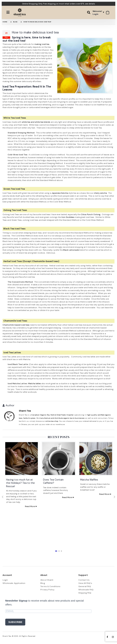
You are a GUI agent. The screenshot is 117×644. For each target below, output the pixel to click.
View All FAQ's (85, 583)
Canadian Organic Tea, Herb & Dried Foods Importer (52, 415)
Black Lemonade (71, 250)
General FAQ (85, 586)
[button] (89, 12)
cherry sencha (100, 193)
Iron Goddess (68, 217)
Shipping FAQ (85, 593)
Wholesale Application (14, 583)
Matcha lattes (35, 384)
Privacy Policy (47, 590)
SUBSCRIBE (15, 622)
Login (5, 580)
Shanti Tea (25, 411)
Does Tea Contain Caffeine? (53, 481)
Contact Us (84, 580)
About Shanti (47, 580)
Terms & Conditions (50, 586)
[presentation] (3, 497)
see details (90, 4)
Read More (31, 506)
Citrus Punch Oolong (91, 214)
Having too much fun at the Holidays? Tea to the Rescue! (20, 483)
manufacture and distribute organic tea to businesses (62, 418)
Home (5, 22)
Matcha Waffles (89, 480)
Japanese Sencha (60, 193)
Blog (15, 22)
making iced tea (42, 44)
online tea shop (52, 421)
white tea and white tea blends (36, 122)
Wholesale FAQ (86, 590)
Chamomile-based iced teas (16, 325)
